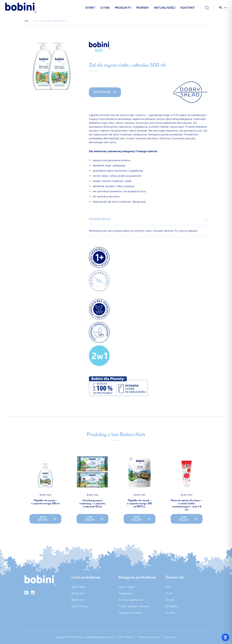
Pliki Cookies (126, 637)
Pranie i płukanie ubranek (134, 606)
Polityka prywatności (149, 637)
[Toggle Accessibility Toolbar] (225, 637)
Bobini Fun (78, 600)
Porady (143, 8)
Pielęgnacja (126, 593)
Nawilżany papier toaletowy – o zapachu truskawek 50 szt (92, 504)
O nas (105, 8)
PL (221, 8)
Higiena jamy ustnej (130, 613)
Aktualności (165, 8)
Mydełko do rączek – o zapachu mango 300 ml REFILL (140, 504)
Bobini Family (80, 606)
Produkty (123, 8)
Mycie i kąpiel (127, 587)
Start (90, 8)
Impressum (171, 637)
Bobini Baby (79, 587)
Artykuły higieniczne (131, 600)
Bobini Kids (45, 495)
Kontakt (188, 8)
